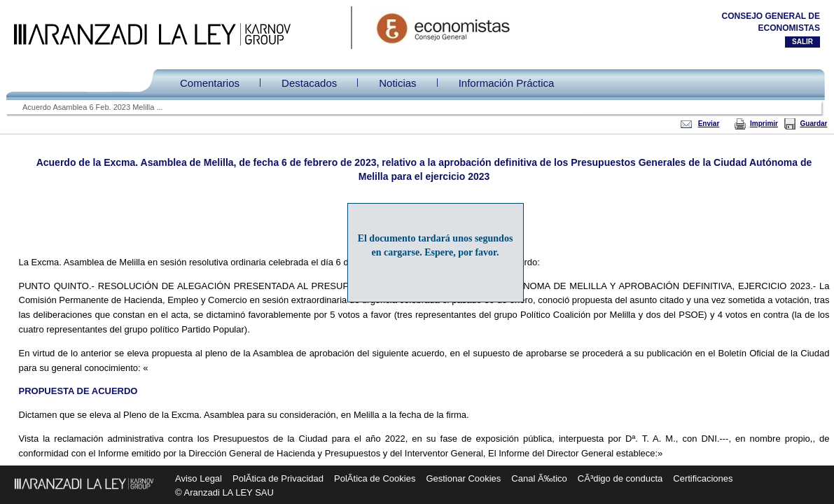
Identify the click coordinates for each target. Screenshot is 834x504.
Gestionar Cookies (463, 478)
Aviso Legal (199, 478)
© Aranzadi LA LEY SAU (224, 492)
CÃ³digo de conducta (620, 478)
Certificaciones (703, 478)
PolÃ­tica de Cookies (375, 478)
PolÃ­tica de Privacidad (278, 478)
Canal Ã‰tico (539, 478)
